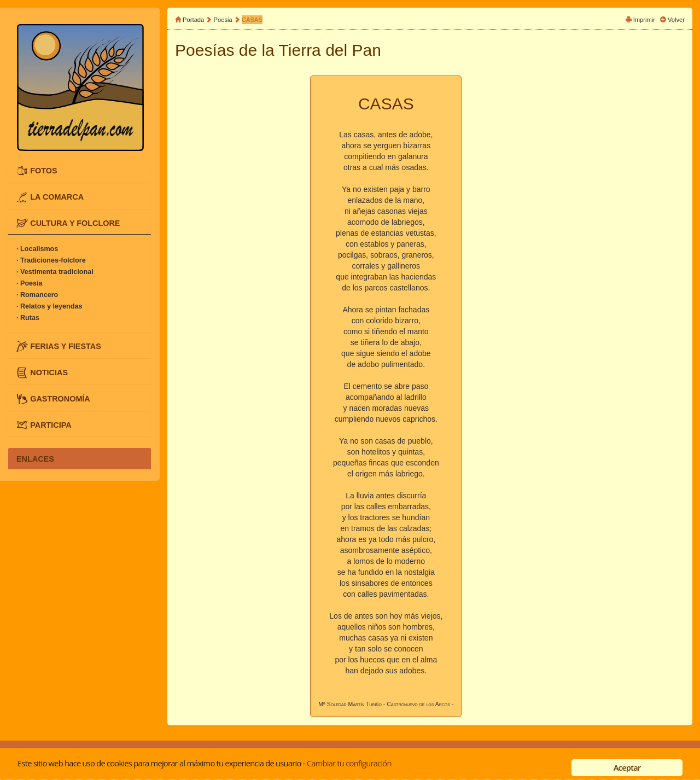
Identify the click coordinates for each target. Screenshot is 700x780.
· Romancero (37, 295)
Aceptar (627, 767)
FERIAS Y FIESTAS (66, 346)
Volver (676, 20)
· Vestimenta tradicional (55, 272)
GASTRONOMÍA (60, 398)
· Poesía (30, 283)
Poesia (223, 20)
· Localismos (37, 249)
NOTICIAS (49, 372)
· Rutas (28, 318)
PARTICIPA (51, 424)
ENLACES (35, 458)
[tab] (80, 171)
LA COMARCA (57, 196)
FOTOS (43, 171)
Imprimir (644, 20)
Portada (193, 20)
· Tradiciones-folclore (51, 260)
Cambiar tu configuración (349, 763)
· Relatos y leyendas (49, 306)
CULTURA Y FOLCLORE (75, 223)
